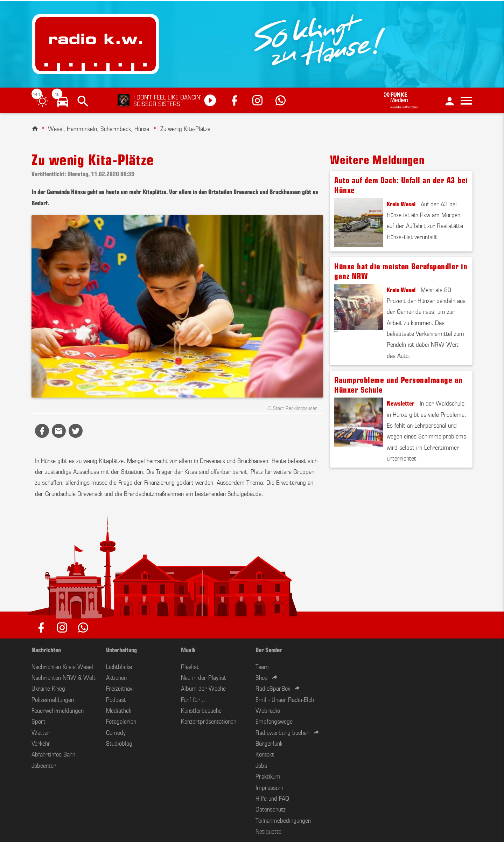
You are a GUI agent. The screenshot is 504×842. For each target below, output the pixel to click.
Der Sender (269, 649)
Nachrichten (46, 649)
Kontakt (265, 754)
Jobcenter (44, 765)
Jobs (261, 765)
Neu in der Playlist (204, 677)
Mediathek (119, 710)
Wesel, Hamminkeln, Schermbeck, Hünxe (99, 128)
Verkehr (41, 743)
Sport (38, 721)
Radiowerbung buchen (282, 732)
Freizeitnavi (120, 688)
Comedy (116, 732)
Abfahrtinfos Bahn (53, 754)
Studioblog (119, 743)
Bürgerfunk (269, 743)
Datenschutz (271, 809)
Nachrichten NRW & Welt (64, 677)
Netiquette (268, 831)
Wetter (41, 732)
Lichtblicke (119, 666)
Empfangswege (274, 721)
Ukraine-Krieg (48, 688)
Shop (262, 677)
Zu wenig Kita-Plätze (185, 128)
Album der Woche (203, 688)
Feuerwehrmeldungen (58, 710)
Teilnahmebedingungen (283, 820)
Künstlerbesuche (201, 710)
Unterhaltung (121, 649)
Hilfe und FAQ (272, 798)
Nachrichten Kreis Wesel (62, 666)
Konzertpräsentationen (209, 721)
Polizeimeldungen (53, 699)
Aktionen (116, 677)
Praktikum (268, 776)
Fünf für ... (194, 699)
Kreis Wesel (401, 203)
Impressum (269, 787)
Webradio (268, 710)
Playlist (190, 666)
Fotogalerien (121, 721)
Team (262, 666)
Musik (188, 649)
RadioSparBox (273, 688)
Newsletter (401, 403)
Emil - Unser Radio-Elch (285, 699)
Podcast (116, 699)
